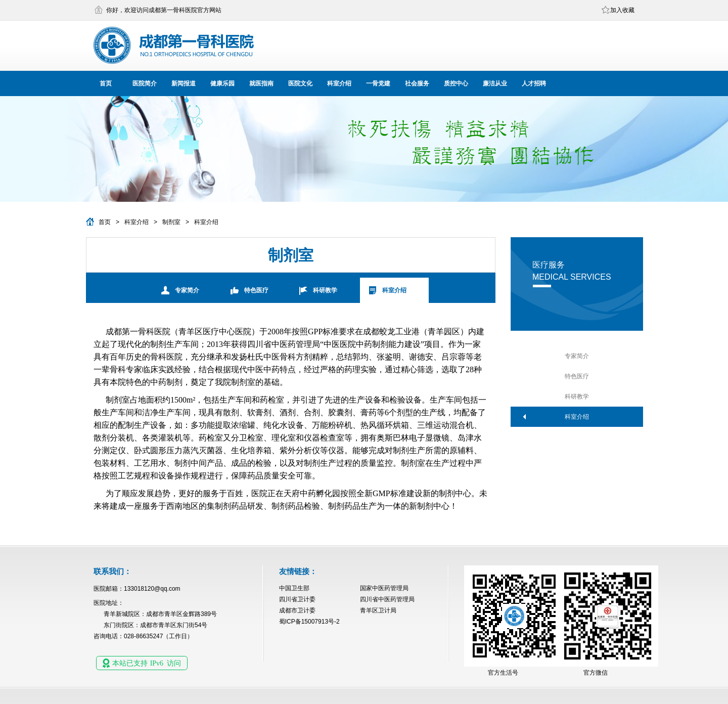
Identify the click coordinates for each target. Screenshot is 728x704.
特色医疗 (256, 290)
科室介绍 (339, 83)
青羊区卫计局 (378, 610)
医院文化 (300, 83)
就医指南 (261, 83)
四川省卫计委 (297, 599)
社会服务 (417, 83)
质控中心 (456, 83)
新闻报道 (184, 83)
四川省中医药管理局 (387, 599)
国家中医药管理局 (384, 588)
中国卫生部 (294, 588)
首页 (106, 83)
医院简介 (145, 83)
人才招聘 (534, 83)
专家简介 (187, 290)
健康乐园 (222, 83)
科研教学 (325, 290)
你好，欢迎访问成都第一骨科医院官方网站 (164, 10)
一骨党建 (378, 83)
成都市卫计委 (297, 610)
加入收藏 (622, 10)
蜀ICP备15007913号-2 (309, 622)
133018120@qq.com (152, 589)
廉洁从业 (495, 83)
